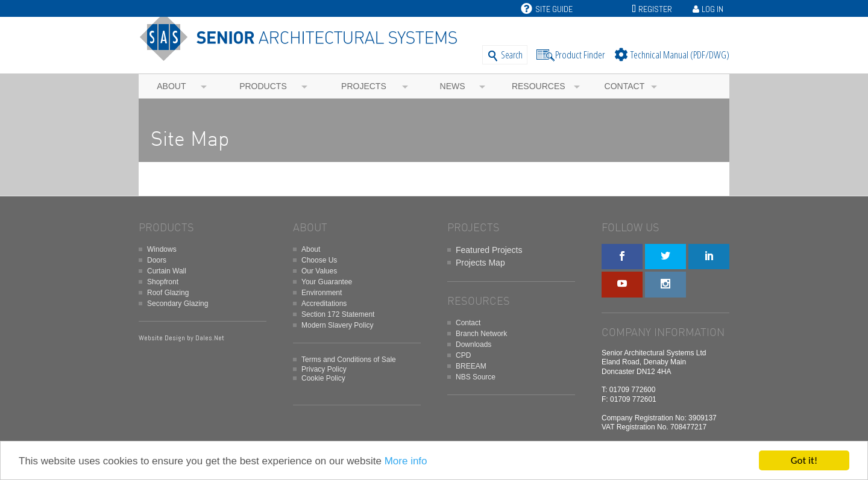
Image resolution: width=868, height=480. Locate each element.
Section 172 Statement (338, 314)
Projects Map (480, 263)
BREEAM (471, 366)
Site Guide (547, 9)
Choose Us (319, 260)
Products (263, 86)
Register (655, 9)
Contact (625, 86)
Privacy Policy (324, 369)
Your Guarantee (327, 282)
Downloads (473, 344)
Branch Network (481, 334)
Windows (162, 249)
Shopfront (163, 282)
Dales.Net (210, 338)
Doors (157, 260)
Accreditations (324, 304)
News (453, 86)
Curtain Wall (167, 271)
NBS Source (476, 377)
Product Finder (580, 55)
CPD (463, 355)
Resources (539, 86)
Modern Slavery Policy (337, 325)
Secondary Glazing (178, 304)
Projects (364, 86)
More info (406, 461)
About (171, 86)
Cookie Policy (323, 378)
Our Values (319, 271)
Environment (322, 293)
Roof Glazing (168, 293)
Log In (712, 9)
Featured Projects (489, 250)
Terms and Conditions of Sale (349, 360)
